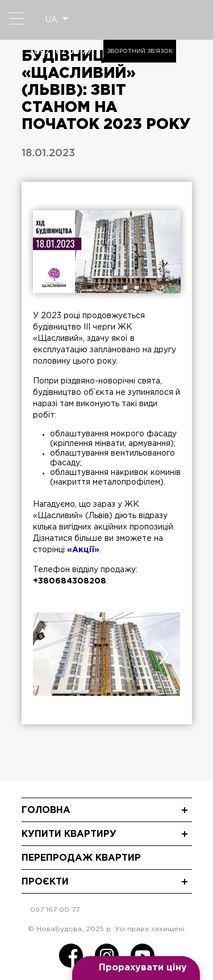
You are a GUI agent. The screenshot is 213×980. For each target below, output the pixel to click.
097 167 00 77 (63, 51)
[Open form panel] (136, 968)
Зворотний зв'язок (140, 51)
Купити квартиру (69, 834)
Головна (46, 810)
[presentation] (49, 654)
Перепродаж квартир (81, 858)
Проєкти (45, 882)
